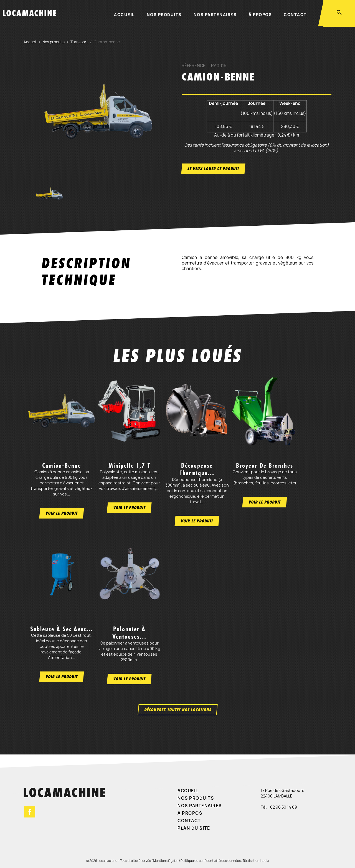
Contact (295, 15)
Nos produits (164, 15)
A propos (190, 813)
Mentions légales (166, 861)
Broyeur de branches (265, 466)
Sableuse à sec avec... (62, 629)
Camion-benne (62, 466)
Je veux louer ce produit (213, 169)
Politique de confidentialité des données (211, 861)
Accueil (124, 15)
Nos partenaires (215, 15)
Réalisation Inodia (256, 861)
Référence (194, 66)
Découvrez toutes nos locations (178, 710)
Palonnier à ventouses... (129, 633)
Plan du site (194, 828)
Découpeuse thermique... (197, 469)
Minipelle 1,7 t (129, 466)
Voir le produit (62, 513)
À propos (260, 15)
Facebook (30, 812)
